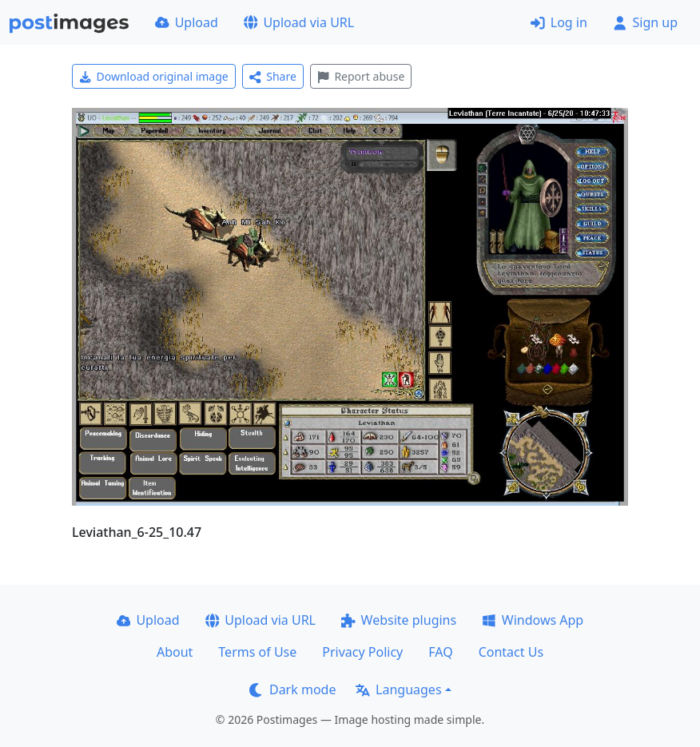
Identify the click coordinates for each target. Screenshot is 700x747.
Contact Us (511, 652)
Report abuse (361, 76)
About (175, 652)
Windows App (533, 620)
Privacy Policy (362, 652)
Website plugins (399, 620)
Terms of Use (257, 652)
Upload (187, 22)
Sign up (645, 22)
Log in (559, 22)
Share (273, 76)
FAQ (440, 652)
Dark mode (292, 689)
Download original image (154, 76)
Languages (398, 689)
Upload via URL (299, 22)
